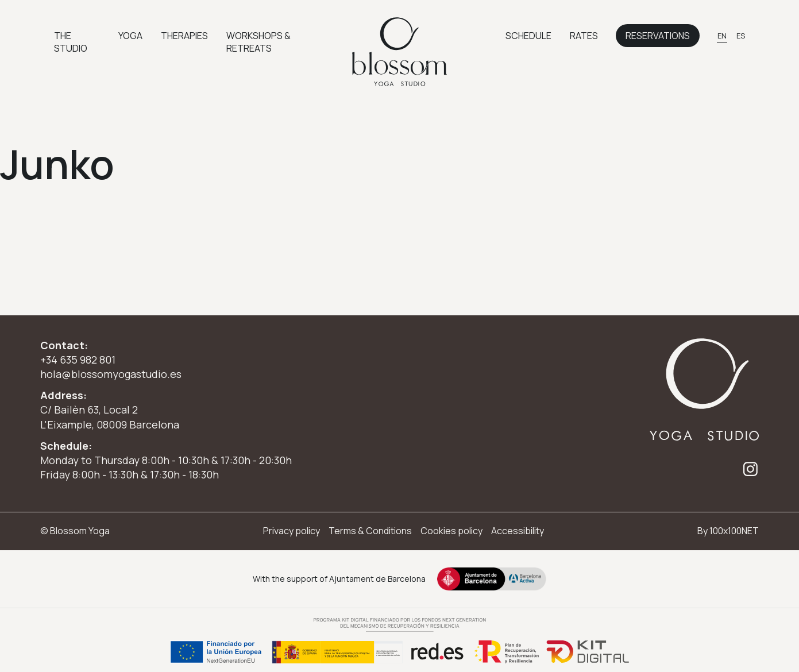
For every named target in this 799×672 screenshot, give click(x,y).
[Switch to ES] (741, 36)
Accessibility (518, 531)
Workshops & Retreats (258, 42)
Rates (584, 36)
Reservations (658, 36)
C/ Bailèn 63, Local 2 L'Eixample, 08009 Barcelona (110, 417)
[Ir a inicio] (400, 52)
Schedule (528, 36)
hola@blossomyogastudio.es (111, 374)
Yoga (130, 36)
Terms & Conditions (370, 531)
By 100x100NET (728, 531)
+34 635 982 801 (78, 360)
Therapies (184, 36)
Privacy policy (292, 531)
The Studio (71, 42)
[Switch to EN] (722, 36)
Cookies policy (451, 531)
